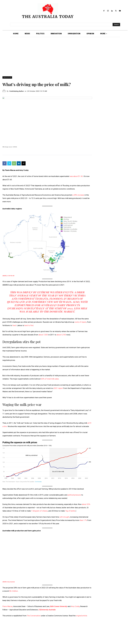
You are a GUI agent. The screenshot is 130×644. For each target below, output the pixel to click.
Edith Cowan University (59, 606)
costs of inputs (80, 322)
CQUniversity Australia (47, 610)
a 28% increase (78, 195)
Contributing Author (17, 91)
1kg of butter (70, 511)
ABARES (5, 276)
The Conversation (34, 616)
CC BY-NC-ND (11, 276)
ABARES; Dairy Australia (9, 582)
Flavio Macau (8, 606)
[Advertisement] (65, 61)
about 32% (86, 504)
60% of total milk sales (50, 379)
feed (14, 325)
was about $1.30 (76, 176)
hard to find (29, 325)
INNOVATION (7, 77)
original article (81, 616)
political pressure (74, 495)
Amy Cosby (75, 606)
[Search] (116, 25)
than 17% (83, 520)
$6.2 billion (14, 591)
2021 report (58, 388)
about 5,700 (61, 335)
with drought (64, 517)
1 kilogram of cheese (39, 511)
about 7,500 (43, 335)
